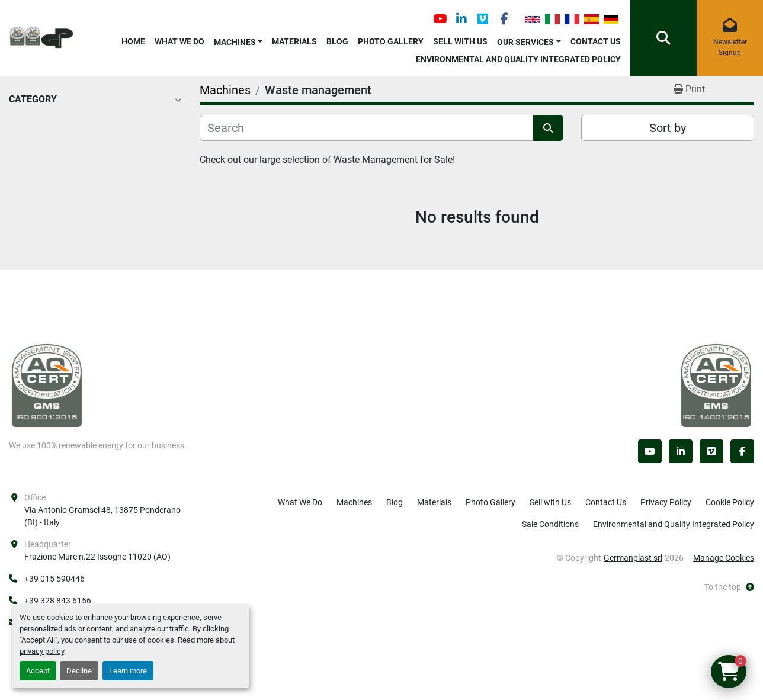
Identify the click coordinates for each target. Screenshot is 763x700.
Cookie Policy (730, 502)
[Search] (366, 128)
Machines (235, 42)
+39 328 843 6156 (58, 601)
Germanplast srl (633, 558)
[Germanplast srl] (47, 385)
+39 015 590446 (54, 579)
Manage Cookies (724, 558)
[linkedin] (461, 19)
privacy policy (42, 651)
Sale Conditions (550, 524)
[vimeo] (483, 19)
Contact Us (596, 41)
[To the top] (729, 587)
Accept (38, 671)
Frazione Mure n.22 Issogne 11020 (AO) (97, 557)
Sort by (668, 128)
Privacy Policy (666, 502)
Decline (79, 671)
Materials (294, 41)
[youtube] (440, 19)
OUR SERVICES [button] (525, 42)
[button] (238, 40)
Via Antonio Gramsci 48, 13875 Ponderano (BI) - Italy (103, 516)
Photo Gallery (391, 41)
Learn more (128, 671)
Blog (337, 41)
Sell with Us (460, 41)
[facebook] (504, 19)
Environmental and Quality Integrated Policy (518, 59)
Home (133, 41)
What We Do (179, 41)
